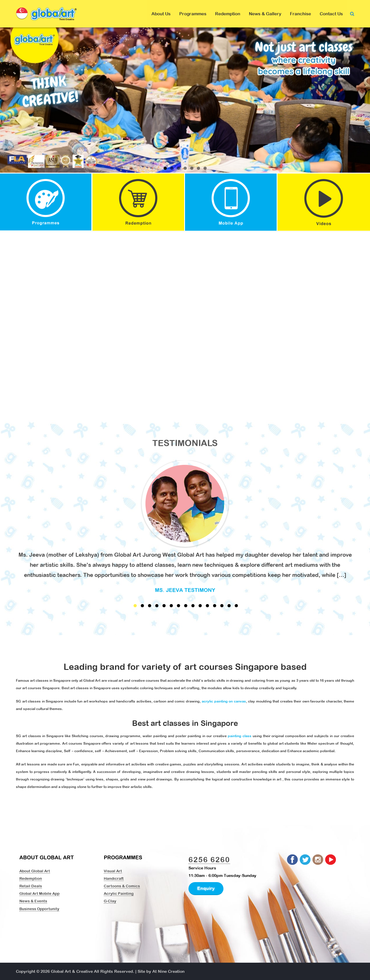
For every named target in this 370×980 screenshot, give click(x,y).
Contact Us (331, 14)
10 (200, 606)
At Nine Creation (168, 971)
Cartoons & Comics (122, 886)
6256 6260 (209, 859)
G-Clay (110, 901)
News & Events (33, 901)
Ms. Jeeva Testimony (185, 590)
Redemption (228, 14)
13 (222, 606)
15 (236, 606)
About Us (161, 14)
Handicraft (114, 878)
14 (229, 606)
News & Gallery (265, 14)
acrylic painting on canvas (224, 701)
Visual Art (113, 871)
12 (215, 606)
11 (207, 606)
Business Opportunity (39, 909)
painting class (240, 736)
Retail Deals (31, 886)
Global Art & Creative (72, 971)
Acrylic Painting (119, 893)
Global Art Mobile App (39, 893)
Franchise (300, 14)
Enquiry (206, 888)
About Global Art (35, 871)
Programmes (193, 14)
